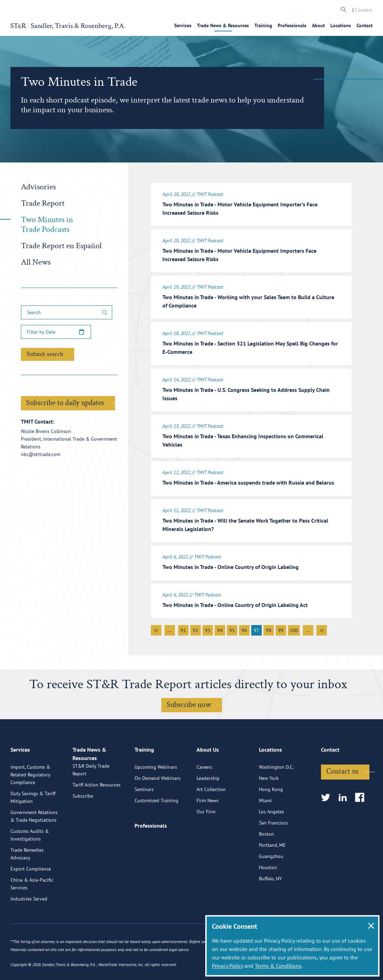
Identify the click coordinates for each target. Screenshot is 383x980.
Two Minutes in (47, 224)
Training (263, 25)
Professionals (292, 25)
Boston (266, 859)
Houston (268, 893)
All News (36, 262)
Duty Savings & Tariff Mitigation (33, 823)
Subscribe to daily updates (65, 403)
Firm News (208, 826)
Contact (365, 25)
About (318, 25)
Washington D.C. (276, 792)
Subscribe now (189, 703)
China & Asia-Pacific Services (32, 909)
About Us (208, 778)
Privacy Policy (227, 966)
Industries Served (29, 924)
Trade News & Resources (223, 25)
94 (220, 628)
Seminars (144, 815)
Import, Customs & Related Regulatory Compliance (30, 800)
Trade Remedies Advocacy (27, 879)
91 (183, 628)
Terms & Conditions (278, 966)
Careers (364, 10)
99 (281, 628)
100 (294, 628)
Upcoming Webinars (156, 792)
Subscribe (83, 829)
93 (208, 628)
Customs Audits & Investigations (30, 860)
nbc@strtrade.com (41, 454)
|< (156, 628)
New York (269, 804)
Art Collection (211, 815)
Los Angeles (271, 837)
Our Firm (206, 837)
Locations (341, 25)
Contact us (342, 797)
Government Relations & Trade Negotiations (34, 842)
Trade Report (43, 203)
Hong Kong (271, 815)
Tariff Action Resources (97, 818)
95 (232, 628)
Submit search (45, 354)
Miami (265, 826)
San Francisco (273, 848)
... (170, 628)
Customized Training (156, 826)
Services (183, 25)
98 (269, 628)
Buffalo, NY (270, 904)
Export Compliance (31, 894)
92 (196, 628)
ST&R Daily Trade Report (91, 803)
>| (322, 628)
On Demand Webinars (158, 804)
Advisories (38, 187)
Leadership (208, 804)
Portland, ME (272, 871)
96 (244, 628)
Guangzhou (271, 882)
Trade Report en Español (61, 246)
